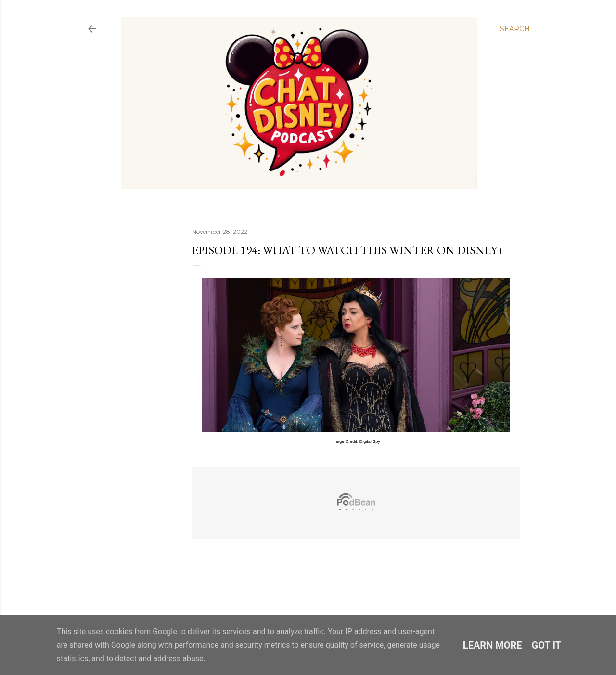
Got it (547, 645)
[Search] (515, 29)
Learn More (493, 645)
